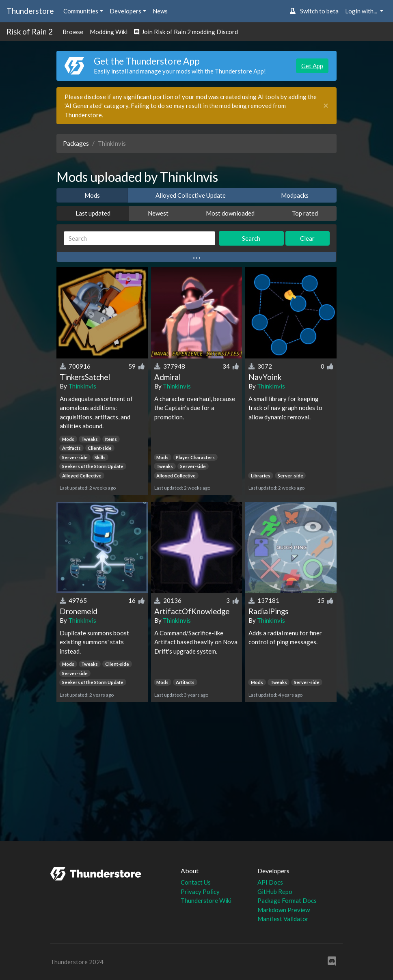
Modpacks (295, 195)
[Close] (326, 106)
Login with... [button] (362, 11)
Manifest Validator (283, 919)
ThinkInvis (82, 386)
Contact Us (196, 882)
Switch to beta (314, 11)
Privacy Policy (200, 891)
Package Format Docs (287, 900)
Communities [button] (81, 11)
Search (251, 238)
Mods (92, 195)
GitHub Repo (275, 891)
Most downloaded (230, 213)
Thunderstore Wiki (206, 900)
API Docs (270, 882)
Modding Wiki (109, 32)
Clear (307, 238)
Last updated (93, 213)
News (160, 11)
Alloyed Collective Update (191, 195)
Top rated (305, 213)
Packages (76, 143)
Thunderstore (30, 11)
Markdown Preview (284, 910)
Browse (73, 32)
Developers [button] (125, 11)
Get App (312, 66)
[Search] (139, 239)
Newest (158, 213)
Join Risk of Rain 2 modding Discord (186, 32)
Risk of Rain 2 (30, 31)
